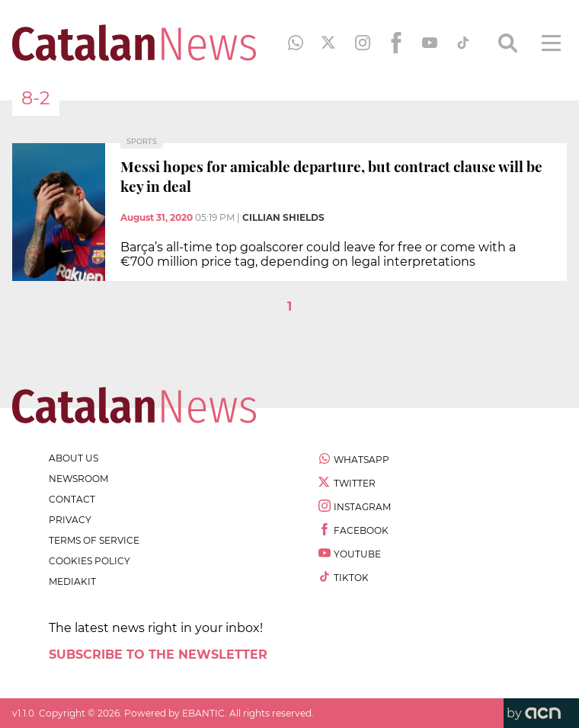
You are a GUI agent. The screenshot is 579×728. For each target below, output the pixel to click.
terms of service (94, 540)
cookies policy (90, 561)
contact (72, 499)
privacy (70, 520)
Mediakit (72, 581)
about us (74, 458)
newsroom (78, 479)
